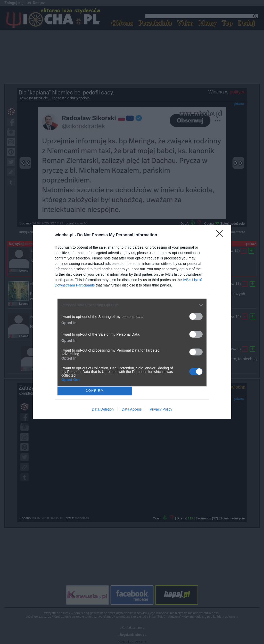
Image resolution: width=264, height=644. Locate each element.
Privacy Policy (161, 409)
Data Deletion (103, 409)
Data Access (132, 409)
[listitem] (132, 305)
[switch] (196, 316)
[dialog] (132, 322)
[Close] (221, 235)
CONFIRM (95, 391)
